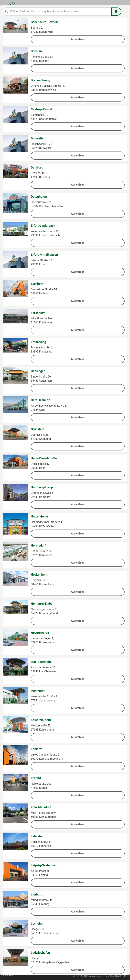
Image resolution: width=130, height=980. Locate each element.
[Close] (126, 12)
